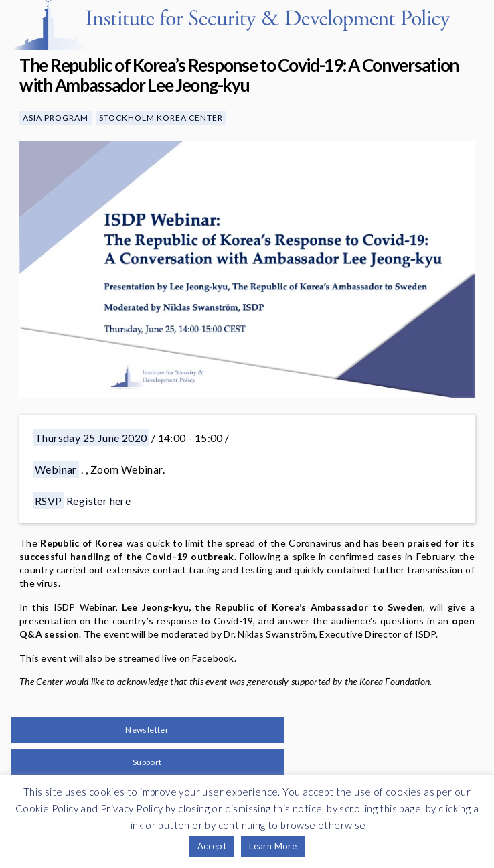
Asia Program (56, 118)
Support (147, 762)
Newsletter (147, 730)
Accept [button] (212, 846)
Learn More (273, 846)
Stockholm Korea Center (161, 118)
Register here (98, 501)
